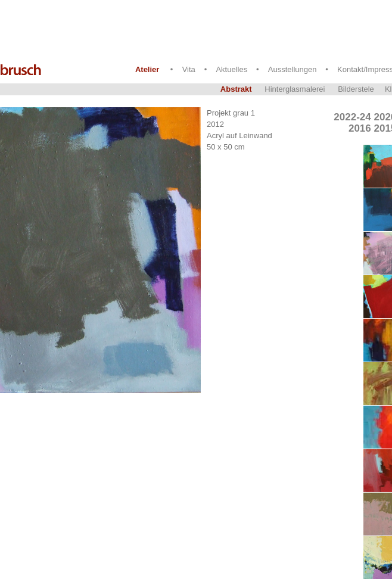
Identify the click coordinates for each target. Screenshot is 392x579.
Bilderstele (356, 89)
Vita (189, 69)
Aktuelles (231, 69)
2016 (360, 128)
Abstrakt (236, 89)
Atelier (147, 69)
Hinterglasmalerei (295, 89)
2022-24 (352, 117)
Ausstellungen (293, 69)
